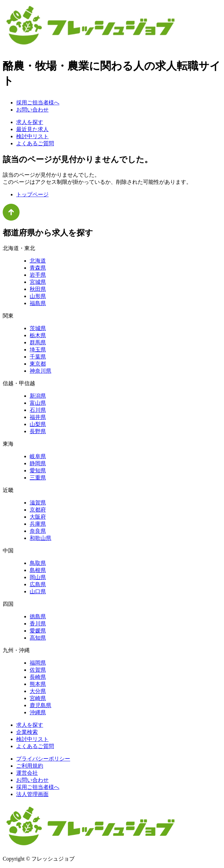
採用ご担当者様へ (38, 103)
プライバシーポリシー (43, 759)
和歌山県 (40, 538)
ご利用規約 (30, 766)
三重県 (38, 478)
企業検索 (27, 732)
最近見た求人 (32, 129)
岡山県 (38, 577)
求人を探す (30, 122)
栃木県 (38, 335)
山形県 (38, 296)
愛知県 (38, 470)
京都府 (38, 510)
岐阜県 (38, 456)
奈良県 (38, 531)
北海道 (38, 261)
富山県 (38, 403)
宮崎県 (38, 698)
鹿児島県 (40, 705)
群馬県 (38, 342)
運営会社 (27, 773)
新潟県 (38, 396)
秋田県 (38, 289)
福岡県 (38, 663)
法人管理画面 (32, 794)
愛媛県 (38, 631)
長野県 (38, 431)
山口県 (38, 591)
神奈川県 (40, 371)
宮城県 (38, 282)
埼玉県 (38, 350)
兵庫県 (38, 524)
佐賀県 (38, 670)
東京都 (38, 364)
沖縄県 (38, 712)
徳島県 (38, 616)
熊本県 (38, 684)
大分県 (38, 691)
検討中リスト (32, 136)
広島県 (38, 584)
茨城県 (38, 328)
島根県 (38, 570)
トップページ (32, 194)
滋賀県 (38, 503)
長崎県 (38, 677)
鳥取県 (38, 563)
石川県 (38, 410)
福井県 (38, 417)
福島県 (38, 303)
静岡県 (38, 463)
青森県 (38, 268)
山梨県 (38, 424)
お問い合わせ (32, 110)
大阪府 (38, 517)
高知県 (38, 638)
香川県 (38, 624)
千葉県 (38, 357)
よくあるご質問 (35, 143)
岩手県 (38, 275)
